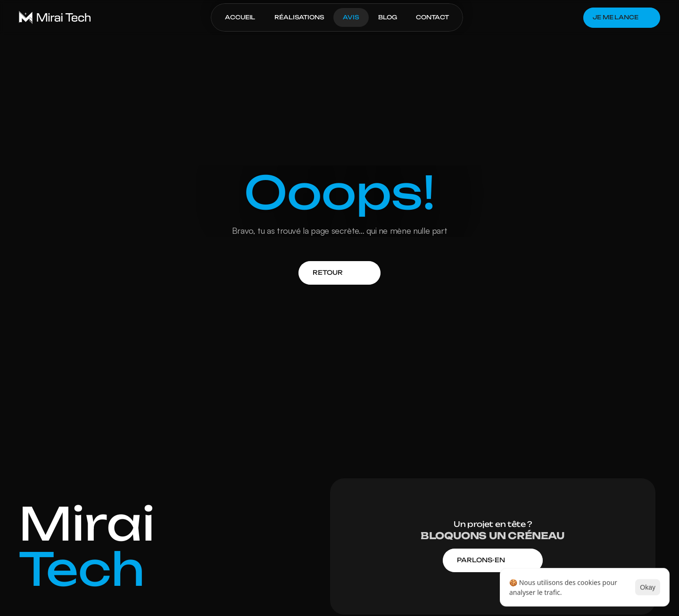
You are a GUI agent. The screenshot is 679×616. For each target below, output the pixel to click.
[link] (328, 273)
